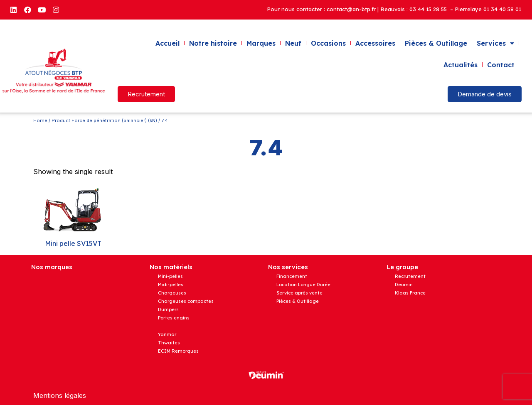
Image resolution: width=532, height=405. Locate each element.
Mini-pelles (170, 276)
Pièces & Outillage (436, 43)
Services (495, 43)
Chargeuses (172, 293)
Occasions (328, 43)
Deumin (404, 285)
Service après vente (299, 293)
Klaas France (410, 293)
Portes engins (174, 318)
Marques (261, 43)
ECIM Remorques (178, 351)
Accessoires (375, 43)
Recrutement (410, 276)
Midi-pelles (171, 285)
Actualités (461, 65)
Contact (501, 65)
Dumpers (168, 309)
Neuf (293, 43)
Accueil (167, 43)
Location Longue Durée (303, 285)
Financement (292, 276)
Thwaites (169, 343)
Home (40, 120)
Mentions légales (60, 395)
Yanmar (167, 334)
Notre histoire (213, 43)
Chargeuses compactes (186, 301)
